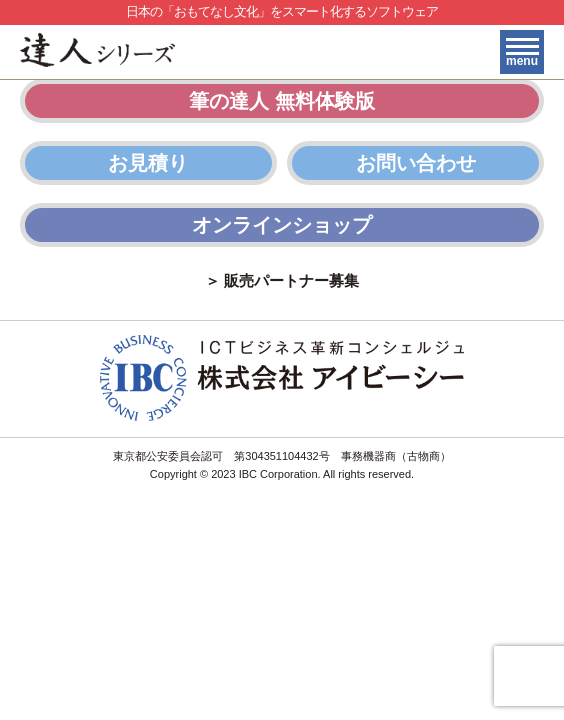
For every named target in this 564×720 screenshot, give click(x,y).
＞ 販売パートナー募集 (282, 280)
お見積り (148, 163)
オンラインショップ (282, 225)
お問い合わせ (416, 163)
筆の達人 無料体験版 (282, 101)
